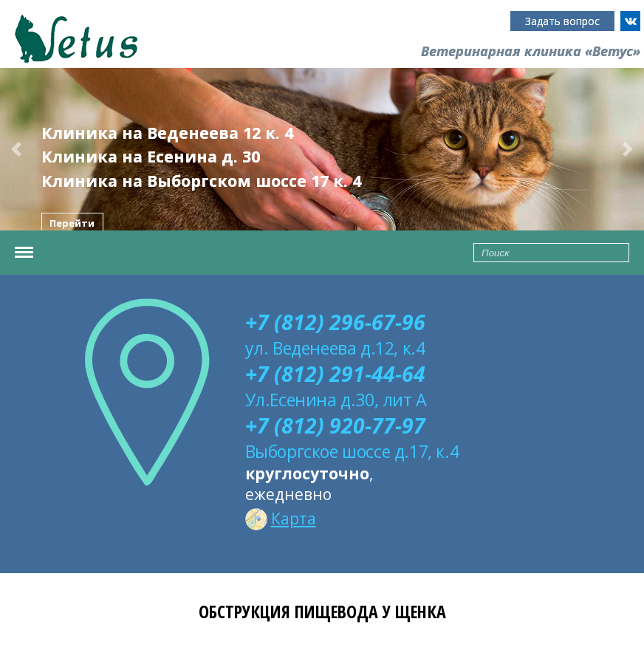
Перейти (72, 224)
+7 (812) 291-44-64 (335, 374)
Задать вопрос (562, 21)
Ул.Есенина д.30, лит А (336, 400)
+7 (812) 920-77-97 (335, 425)
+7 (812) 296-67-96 (335, 322)
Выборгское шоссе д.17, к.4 (352, 451)
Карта (281, 519)
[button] (16, 149)
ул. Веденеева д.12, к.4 (335, 348)
